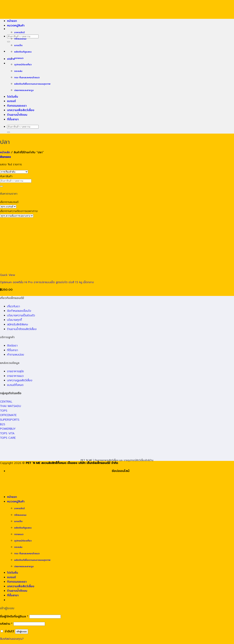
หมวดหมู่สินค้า (16, 26)
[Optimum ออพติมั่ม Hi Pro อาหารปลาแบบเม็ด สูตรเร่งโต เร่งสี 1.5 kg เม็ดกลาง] (53, 270)
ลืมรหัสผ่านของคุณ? (12, 639)
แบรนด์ (11, 101)
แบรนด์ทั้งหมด (15, 385)
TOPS (4, 411)
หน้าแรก (12, 21)
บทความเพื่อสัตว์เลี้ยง (21, 110)
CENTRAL (6, 402)
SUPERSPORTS (10, 420)
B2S (3, 424)
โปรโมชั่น (13, 97)
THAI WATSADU (10, 406)
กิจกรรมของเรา (17, 106)
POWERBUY (8, 429)
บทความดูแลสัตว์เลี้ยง (20, 380)
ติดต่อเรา (12, 346)
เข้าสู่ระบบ (22, 631)
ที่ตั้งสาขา (13, 119)
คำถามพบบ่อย (16, 355)
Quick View (8, 275)
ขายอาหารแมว (15, 376)
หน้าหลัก (5, 152)
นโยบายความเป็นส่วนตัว (21, 315)
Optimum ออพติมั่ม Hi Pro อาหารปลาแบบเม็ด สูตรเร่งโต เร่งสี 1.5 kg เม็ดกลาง (47, 282)
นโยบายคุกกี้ (14, 320)
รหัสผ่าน (6, 624)
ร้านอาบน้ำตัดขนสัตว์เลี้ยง (22, 329)
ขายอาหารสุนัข (15, 371)
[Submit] (9, 42)
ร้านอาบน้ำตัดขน (17, 115)
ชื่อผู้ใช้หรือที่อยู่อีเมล (14, 617)
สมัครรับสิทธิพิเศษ (18, 324)
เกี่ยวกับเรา (14, 306)
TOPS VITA (7, 433)
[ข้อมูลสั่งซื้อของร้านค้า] (14, 172)
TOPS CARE (8, 438)
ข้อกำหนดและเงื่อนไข (19, 311)
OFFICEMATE (8, 415)
